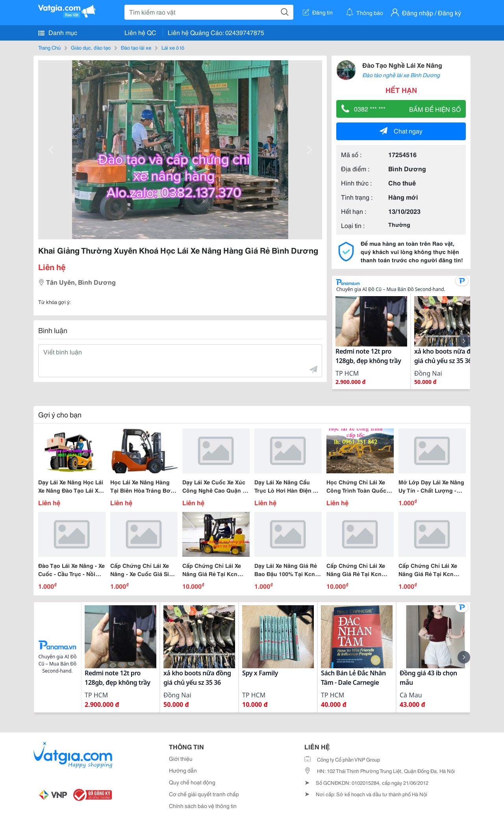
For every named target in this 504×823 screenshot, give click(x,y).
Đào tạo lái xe (136, 47)
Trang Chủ (49, 47)
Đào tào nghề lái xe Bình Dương (401, 75)
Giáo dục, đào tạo (91, 47)
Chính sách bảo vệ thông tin (203, 806)
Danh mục (58, 32)
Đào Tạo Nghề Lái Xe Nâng (402, 65)
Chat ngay (401, 131)
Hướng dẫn (183, 770)
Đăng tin (318, 12)
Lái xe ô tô (173, 47)
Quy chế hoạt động (192, 782)
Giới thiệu (181, 758)
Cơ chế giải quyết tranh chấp (204, 794)
